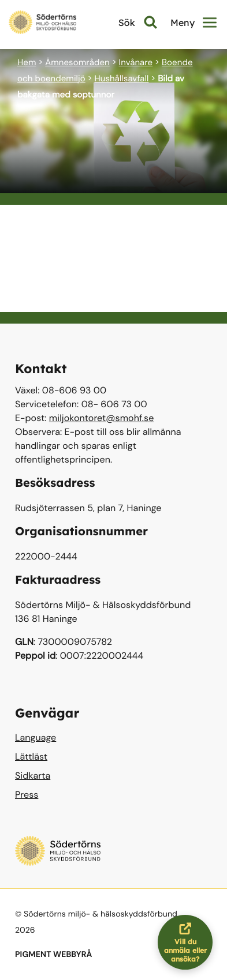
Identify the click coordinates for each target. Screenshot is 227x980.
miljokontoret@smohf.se (102, 418)
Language (36, 737)
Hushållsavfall (121, 78)
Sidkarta (33, 776)
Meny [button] (193, 22)
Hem (27, 62)
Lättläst (31, 756)
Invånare (136, 62)
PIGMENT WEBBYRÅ (53, 955)
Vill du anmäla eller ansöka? (189, 942)
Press (27, 795)
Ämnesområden (77, 62)
